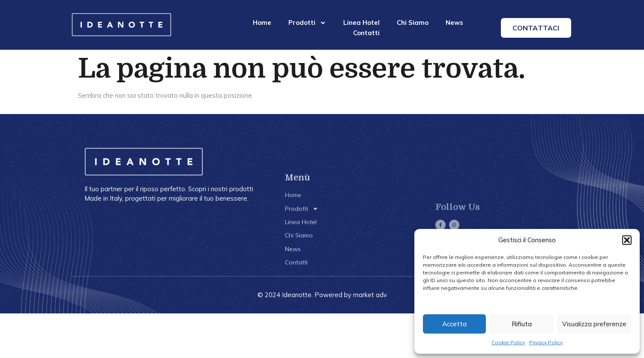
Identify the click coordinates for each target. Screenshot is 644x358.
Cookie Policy (508, 342)
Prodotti (307, 23)
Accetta (454, 324)
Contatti (366, 33)
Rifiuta (522, 324)
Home (262, 23)
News (454, 23)
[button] (627, 240)
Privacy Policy (546, 342)
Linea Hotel (361, 23)
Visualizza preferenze (594, 324)
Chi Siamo (413, 23)
